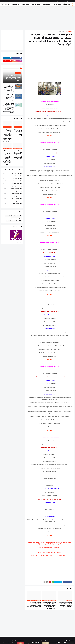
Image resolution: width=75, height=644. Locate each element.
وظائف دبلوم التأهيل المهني (12, 188)
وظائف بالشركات (36, 4)
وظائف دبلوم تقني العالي (12, 198)
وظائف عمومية (57, 4)
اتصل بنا (58, 1)
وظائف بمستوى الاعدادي (12, 183)
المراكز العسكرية (17, 220)
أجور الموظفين (16, 4)
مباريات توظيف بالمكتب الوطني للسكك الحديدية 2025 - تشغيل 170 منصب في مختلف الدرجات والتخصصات (8, 88)
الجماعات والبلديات (17, 216)
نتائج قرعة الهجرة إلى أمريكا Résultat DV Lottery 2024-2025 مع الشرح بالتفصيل (17, 132)
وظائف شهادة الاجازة (12, 206)
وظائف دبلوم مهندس (12, 203)
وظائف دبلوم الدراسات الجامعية (12, 191)
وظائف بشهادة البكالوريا (12, 181)
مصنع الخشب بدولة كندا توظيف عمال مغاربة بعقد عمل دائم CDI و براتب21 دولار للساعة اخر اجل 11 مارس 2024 (17, 155)
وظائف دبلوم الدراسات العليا (12, 193)
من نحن (69, 1)
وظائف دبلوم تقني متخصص (12, 201)
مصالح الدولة (10, 220)
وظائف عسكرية (47, 4)
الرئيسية (72, 1)
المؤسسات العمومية (17, 218)
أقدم (27, 634)
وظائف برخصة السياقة (12, 178)
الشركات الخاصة (62, 32)
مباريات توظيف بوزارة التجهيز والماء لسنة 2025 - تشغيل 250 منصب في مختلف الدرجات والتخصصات (9, 97)
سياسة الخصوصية (63, 1)
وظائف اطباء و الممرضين (12, 174)
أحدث (72, 634)
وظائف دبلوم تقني (12, 196)
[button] (6, 4)
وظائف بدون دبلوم (12, 176)
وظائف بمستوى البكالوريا (12, 186)
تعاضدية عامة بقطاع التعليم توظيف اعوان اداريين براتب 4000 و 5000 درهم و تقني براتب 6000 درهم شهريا (65, 604)
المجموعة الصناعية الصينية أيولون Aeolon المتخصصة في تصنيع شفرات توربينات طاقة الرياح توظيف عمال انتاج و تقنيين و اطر (50, 605)
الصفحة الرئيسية (69, 32)
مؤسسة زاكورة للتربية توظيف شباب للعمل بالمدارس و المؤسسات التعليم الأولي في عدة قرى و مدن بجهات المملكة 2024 (34, 605)
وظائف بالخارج (26, 4)
